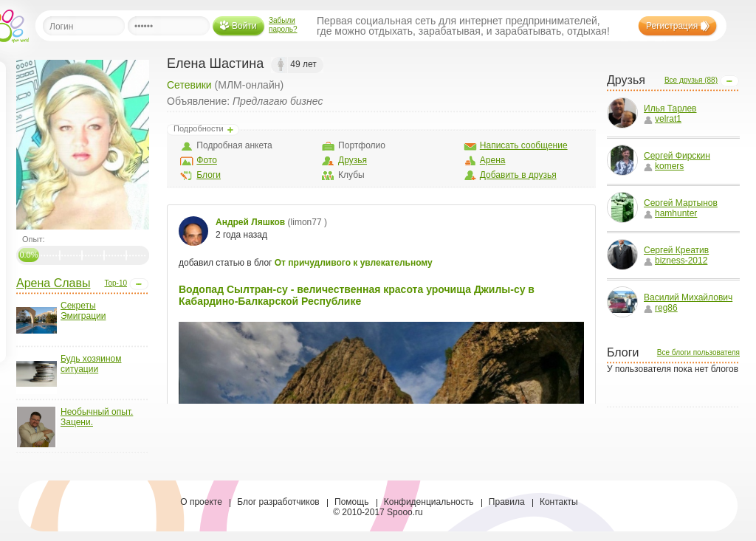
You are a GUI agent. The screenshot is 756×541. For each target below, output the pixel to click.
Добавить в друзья (518, 175)
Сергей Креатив (676, 250)
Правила (507, 502)
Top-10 (116, 283)
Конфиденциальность (429, 502)
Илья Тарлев (670, 108)
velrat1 (663, 119)
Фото (207, 160)
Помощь (351, 502)
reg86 (661, 308)
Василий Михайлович (688, 297)
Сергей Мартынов (681, 203)
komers (664, 166)
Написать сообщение (524, 145)
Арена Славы (53, 283)
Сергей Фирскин (677, 156)
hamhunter (670, 213)
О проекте (201, 502)
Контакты (559, 502)
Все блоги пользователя (698, 352)
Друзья (353, 160)
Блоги (209, 175)
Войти (244, 26)
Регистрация (672, 26)
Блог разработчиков (278, 502)
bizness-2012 (676, 261)
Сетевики (189, 85)
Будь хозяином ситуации (91, 364)
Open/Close (139, 284)
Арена (493, 160)
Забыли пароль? (283, 25)
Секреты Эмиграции (83, 311)
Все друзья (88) (691, 80)
